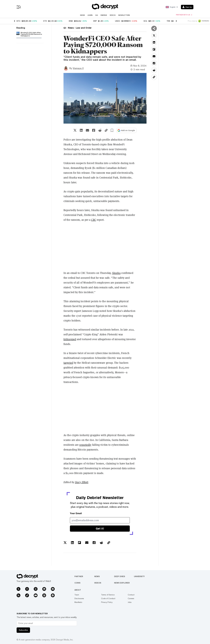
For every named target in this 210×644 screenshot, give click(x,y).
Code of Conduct (108, 598)
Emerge (104, 15)
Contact (131, 595)
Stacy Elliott (81, 482)
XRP (95, 21)
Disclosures (79, 598)
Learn (90, 15)
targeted (68, 363)
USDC (118, 21)
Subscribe (23, 630)
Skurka (116, 273)
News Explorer (122, 583)
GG (97, 15)
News (82, 15)
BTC (19, 21)
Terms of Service (108, 595)
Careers (131, 598)
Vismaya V (78, 68)
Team (77, 595)
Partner (79, 576)
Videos (113, 15)
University (139, 576)
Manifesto (78, 602)
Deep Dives (120, 576)
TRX (168, 21)
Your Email (76, 513)
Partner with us (184, 15)
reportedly (85, 445)
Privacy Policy (107, 602)
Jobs (130, 602)
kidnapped (70, 339)
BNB (71, 21)
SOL (145, 21)
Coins (77, 583)
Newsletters (124, 15)
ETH (45, 21)
